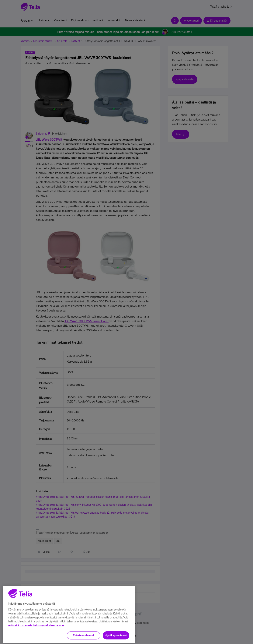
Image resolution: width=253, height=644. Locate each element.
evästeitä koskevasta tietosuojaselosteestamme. (36, 642)
